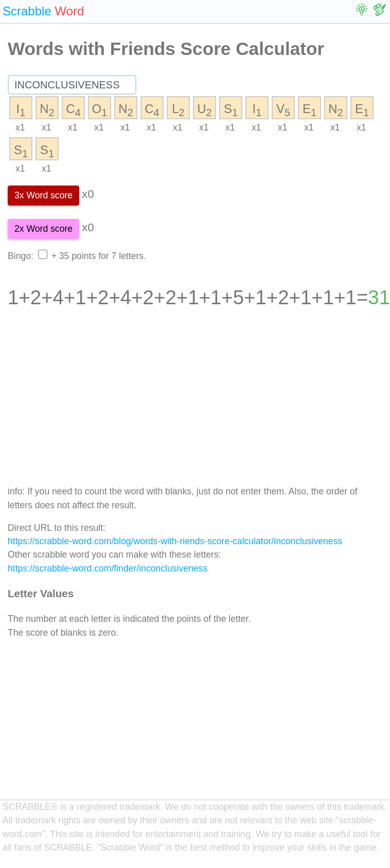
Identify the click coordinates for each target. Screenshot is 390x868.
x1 (20, 127)
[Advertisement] (193, 404)
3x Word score (43, 195)
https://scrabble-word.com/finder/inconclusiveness (108, 568)
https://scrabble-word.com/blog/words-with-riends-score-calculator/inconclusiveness (175, 541)
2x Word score (43, 229)
